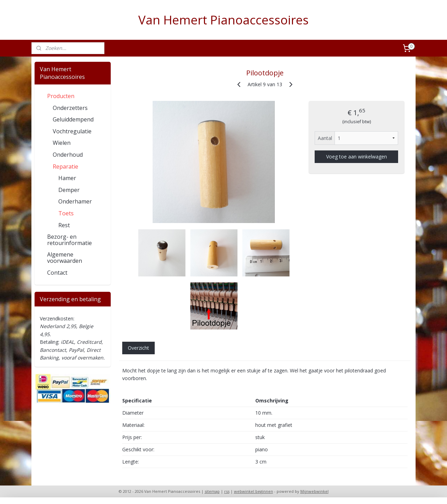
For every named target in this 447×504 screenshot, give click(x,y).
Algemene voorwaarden (65, 258)
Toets (66, 213)
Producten (61, 96)
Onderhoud (68, 155)
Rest (64, 225)
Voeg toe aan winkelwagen (356, 157)
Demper (69, 190)
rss (227, 491)
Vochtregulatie (72, 131)
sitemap (212, 491)
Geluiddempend (73, 119)
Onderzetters (70, 108)
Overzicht (138, 348)
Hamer (67, 178)
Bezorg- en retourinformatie (69, 240)
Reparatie (65, 166)
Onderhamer (75, 201)
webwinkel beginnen (254, 491)
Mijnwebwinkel (314, 491)
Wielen (62, 143)
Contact (57, 273)
